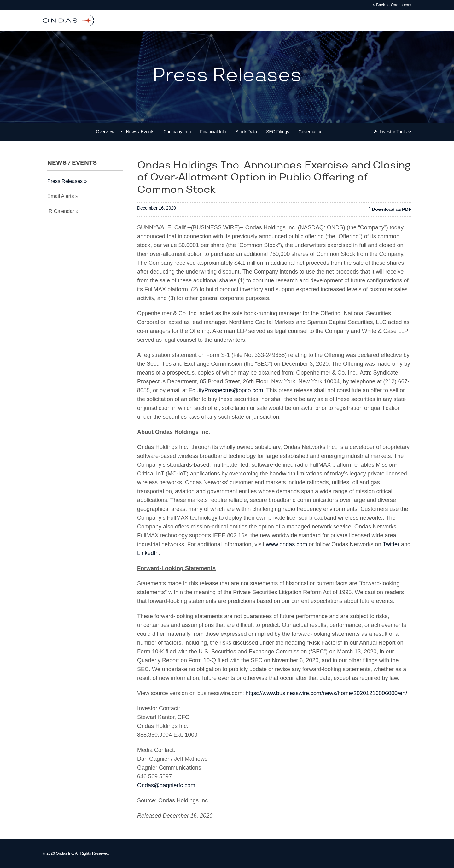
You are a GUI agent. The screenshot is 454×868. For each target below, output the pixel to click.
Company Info (177, 132)
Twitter (391, 544)
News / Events (140, 132)
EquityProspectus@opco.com (226, 390)
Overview (105, 132)
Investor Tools (394, 132)
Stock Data (246, 132)
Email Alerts (61, 196)
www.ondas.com (286, 544)
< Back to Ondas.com (392, 5)
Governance (310, 132)
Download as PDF (389, 209)
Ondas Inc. (65, 853)
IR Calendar (61, 211)
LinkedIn (148, 553)
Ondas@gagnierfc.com (166, 785)
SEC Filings (278, 132)
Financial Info (213, 132)
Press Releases (65, 181)
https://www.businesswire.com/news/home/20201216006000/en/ (326, 693)
